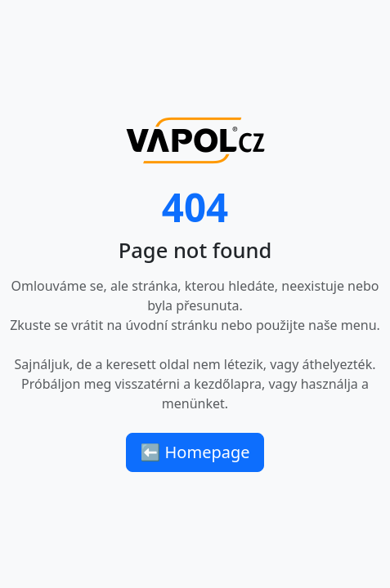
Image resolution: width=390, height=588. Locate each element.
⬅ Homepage (195, 452)
